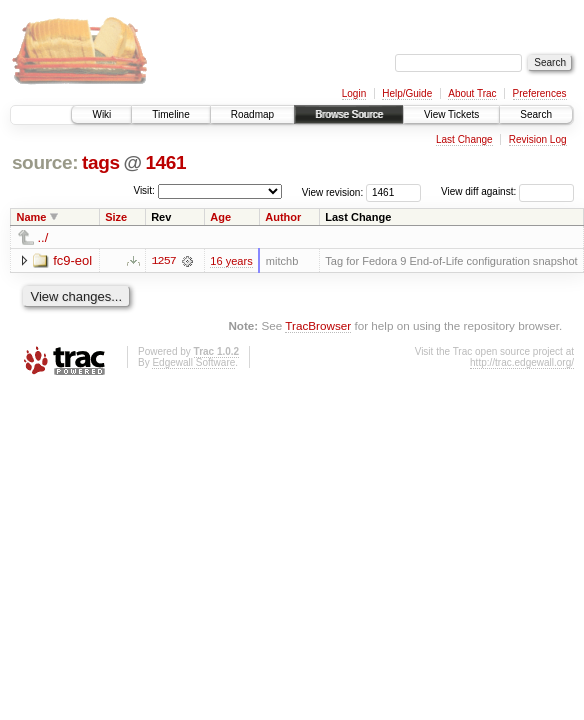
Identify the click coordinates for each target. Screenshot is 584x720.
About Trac (472, 93)
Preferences (540, 93)
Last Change (464, 139)
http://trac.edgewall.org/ (522, 362)
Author (283, 217)
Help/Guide (407, 93)
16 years (231, 261)
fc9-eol (72, 260)
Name (32, 217)
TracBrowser (318, 325)
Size (116, 217)
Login (354, 93)
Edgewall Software (193, 362)
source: (45, 162)
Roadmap (252, 114)
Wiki (101, 114)
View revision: (333, 191)
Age (220, 217)
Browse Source (349, 114)
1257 (164, 261)
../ (43, 237)
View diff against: (507, 191)
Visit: (144, 190)
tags (101, 162)
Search (536, 114)
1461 (165, 162)
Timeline (170, 114)
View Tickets (451, 114)
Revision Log (538, 139)
